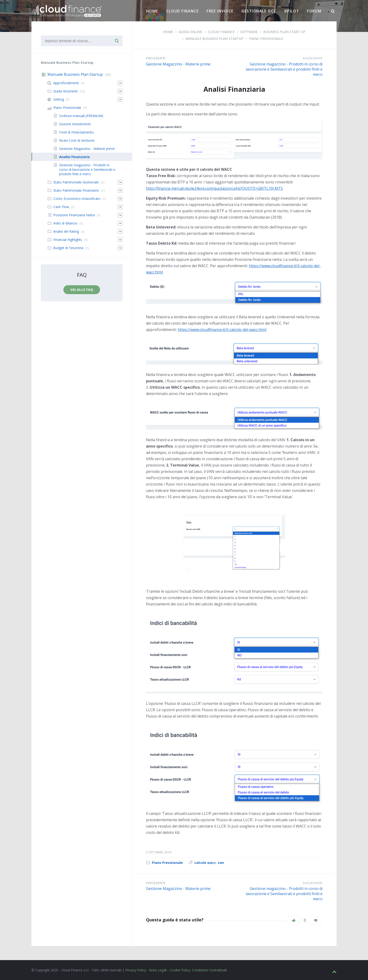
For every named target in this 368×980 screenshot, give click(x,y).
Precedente (156, 58)
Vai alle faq (82, 290)
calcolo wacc (205, 863)
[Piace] (294, 920)
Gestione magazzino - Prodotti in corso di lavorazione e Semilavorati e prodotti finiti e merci (284, 69)
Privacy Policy (136, 970)
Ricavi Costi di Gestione (77, 140)
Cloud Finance (182, 11)
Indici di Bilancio (65, 223)
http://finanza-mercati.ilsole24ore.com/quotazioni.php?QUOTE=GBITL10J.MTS (214, 188)
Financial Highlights (68, 240)
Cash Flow (61, 207)
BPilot (292, 11)
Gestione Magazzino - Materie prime (178, 64)
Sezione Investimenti (75, 124)
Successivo (313, 58)
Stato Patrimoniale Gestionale (76, 182)
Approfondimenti (66, 83)
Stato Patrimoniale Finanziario (76, 190)
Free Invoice (220, 11)
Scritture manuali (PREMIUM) (81, 116)
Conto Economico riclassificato (77, 199)
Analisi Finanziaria (74, 157)
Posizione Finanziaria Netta (74, 215)
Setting (59, 99)
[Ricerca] (333, 11)
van (221, 863)
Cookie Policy (180, 970)
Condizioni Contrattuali (209, 970)
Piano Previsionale (266, 39)
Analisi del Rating (66, 231)
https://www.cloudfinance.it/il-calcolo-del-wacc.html (222, 330)
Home (152, 11)
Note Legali (158, 970)
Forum (314, 11)
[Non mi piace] (316, 920)
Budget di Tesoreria (68, 248)
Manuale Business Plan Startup (214, 39)
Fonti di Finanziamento (77, 132)
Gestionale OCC (259, 11)
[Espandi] (120, 83)
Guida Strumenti (65, 91)
